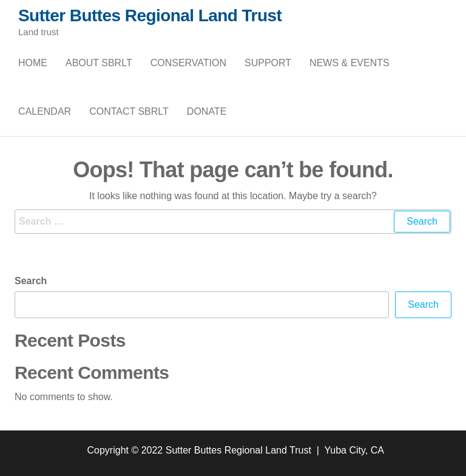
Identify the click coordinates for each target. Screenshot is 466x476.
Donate (207, 111)
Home (33, 63)
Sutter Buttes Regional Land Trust (150, 15)
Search (31, 281)
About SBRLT (99, 63)
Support (268, 63)
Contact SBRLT (129, 111)
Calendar (45, 111)
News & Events (349, 63)
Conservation (188, 63)
